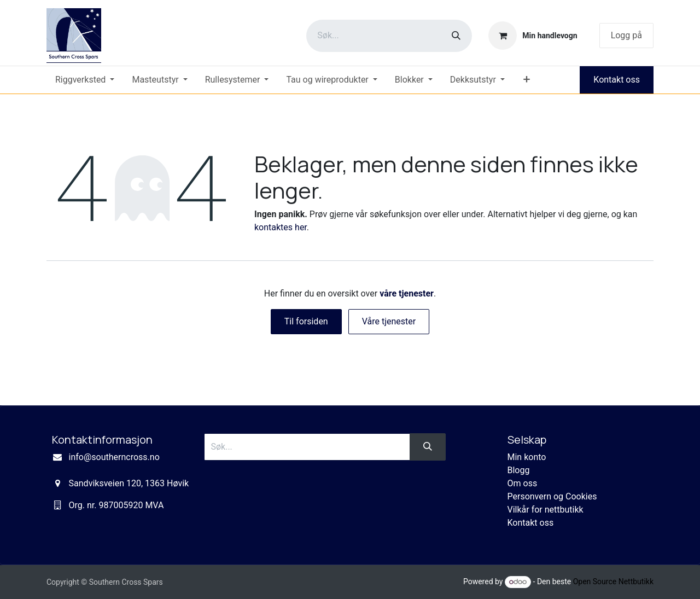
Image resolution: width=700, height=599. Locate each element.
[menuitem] (85, 80)
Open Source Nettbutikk (613, 581)
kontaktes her (281, 227)
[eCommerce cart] (533, 36)
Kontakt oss (617, 80)
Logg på (626, 35)
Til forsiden (306, 321)
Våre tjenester (389, 321)
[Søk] (456, 36)
